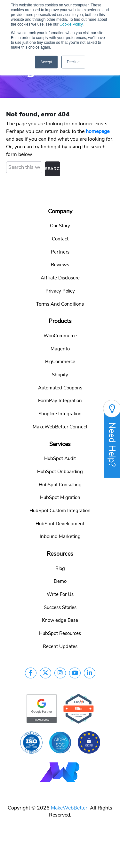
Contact (60, 238)
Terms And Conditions (60, 303)
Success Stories (60, 606)
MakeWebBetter (69, 807)
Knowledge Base (60, 619)
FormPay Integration (60, 400)
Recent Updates (60, 645)
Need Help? (112, 439)
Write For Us (60, 593)
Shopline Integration (60, 413)
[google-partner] (42, 707)
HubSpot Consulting (60, 483)
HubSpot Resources (60, 632)
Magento (60, 348)
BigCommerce (60, 361)
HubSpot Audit (60, 457)
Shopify (60, 374)
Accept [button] (46, 62)
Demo (60, 580)
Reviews (60, 264)
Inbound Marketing (60, 536)
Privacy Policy (60, 290)
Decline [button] (73, 62)
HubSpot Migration (60, 497)
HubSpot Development (60, 522)
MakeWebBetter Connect (60, 426)
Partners (60, 251)
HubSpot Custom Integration (60, 510)
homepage (98, 130)
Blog (60, 567)
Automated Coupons (60, 387)
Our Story (60, 225)
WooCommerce (60, 334)
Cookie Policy (71, 24)
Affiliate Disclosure (60, 277)
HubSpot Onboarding (60, 470)
